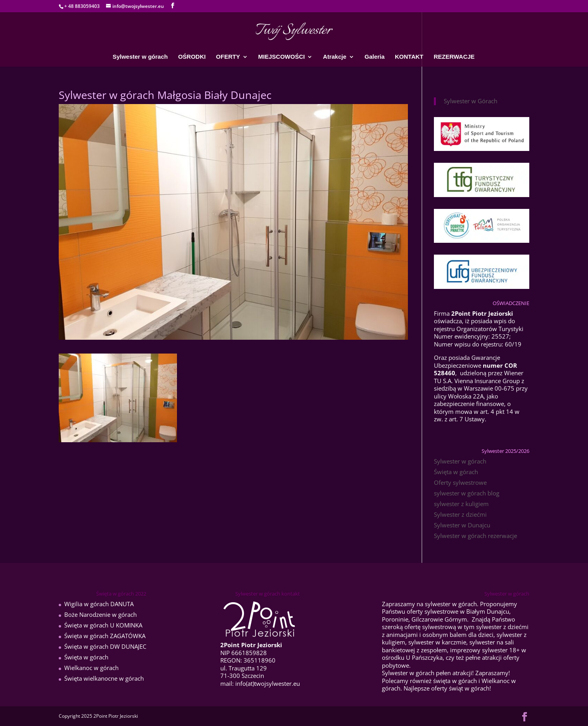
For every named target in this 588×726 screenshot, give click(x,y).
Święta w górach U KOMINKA (103, 625)
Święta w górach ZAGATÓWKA (105, 636)
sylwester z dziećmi (502, 627)
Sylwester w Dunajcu (462, 525)
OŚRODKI (192, 57)
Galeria (375, 57)
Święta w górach (456, 472)
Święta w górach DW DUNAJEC (105, 646)
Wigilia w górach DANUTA (99, 604)
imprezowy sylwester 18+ (485, 650)
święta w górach (455, 681)
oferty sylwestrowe (433, 611)
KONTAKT (409, 57)
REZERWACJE (454, 57)
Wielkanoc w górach (91, 668)
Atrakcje (335, 57)
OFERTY (228, 57)
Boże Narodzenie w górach (100, 614)
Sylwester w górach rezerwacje (475, 536)
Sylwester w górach (140, 57)
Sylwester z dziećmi (460, 514)
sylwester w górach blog (467, 493)
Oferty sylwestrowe (460, 482)
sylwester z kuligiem (461, 504)
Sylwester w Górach (471, 101)
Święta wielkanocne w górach (104, 678)
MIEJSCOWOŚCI (281, 57)
